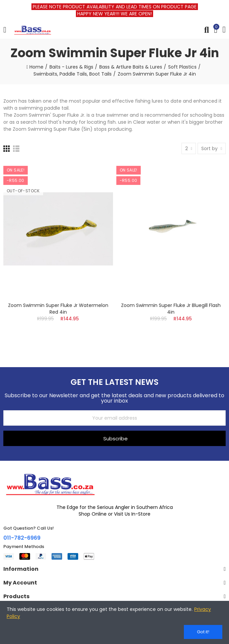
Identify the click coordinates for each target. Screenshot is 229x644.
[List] (16, 149)
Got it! (203, 632)
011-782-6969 (22, 538)
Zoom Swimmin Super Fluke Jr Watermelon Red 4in (58, 309)
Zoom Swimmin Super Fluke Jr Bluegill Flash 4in (171, 309)
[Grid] (7, 149)
